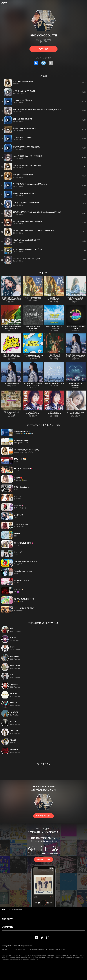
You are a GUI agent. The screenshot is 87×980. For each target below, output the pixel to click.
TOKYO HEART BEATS (11, 384)
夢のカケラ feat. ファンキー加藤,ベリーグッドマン (33, 385)
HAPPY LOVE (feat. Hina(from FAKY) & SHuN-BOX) (33, 356)
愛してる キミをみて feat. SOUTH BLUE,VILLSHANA (11, 356)
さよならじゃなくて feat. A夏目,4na (76, 327)
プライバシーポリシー (19, 949)
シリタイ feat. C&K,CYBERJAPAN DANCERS (33, 414)
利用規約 (5, 949)
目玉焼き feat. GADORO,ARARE (54, 299)
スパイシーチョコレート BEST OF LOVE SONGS (76, 413)
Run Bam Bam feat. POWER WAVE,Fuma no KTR (11, 327)
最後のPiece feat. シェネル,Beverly (11, 413)
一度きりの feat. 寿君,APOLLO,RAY (54, 356)
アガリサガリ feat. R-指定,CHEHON (33, 327)
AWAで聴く (43, 49)
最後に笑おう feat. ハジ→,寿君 (54, 384)
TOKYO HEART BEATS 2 (33, 298)
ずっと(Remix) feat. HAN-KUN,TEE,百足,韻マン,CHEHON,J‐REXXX (76, 300)
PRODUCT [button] (7, 919)
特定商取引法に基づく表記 (57, 949)
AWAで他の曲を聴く (43, 816)
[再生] (8, 83)
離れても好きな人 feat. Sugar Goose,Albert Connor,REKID (11, 299)
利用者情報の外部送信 (37, 949)
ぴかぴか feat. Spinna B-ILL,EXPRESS (54, 327)
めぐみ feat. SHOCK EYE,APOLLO (76, 385)
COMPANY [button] (8, 927)
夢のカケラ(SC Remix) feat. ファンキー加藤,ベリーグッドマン (76, 356)
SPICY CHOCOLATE (15, 910)
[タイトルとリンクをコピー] (51, 63)
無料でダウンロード (43, 860)
